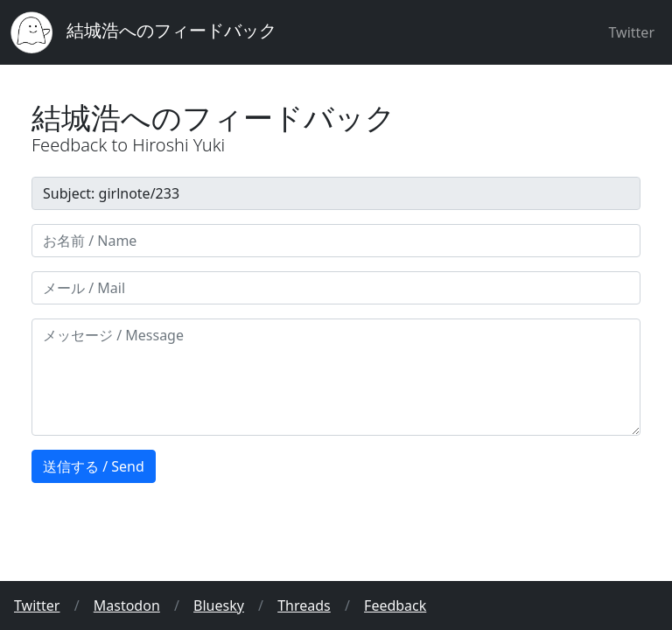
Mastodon (127, 605)
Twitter (632, 32)
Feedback (395, 605)
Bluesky (219, 605)
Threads (304, 605)
